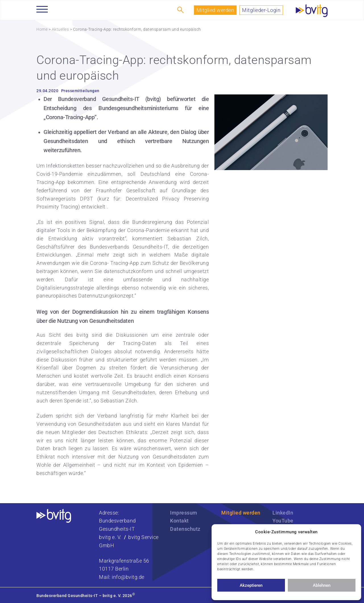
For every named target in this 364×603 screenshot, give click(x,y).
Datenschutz (185, 529)
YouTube (283, 521)
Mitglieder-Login (261, 10)
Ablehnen (322, 585)
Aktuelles (60, 29)
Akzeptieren (251, 585)
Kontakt (179, 521)
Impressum (184, 513)
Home (42, 29)
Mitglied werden (215, 10)
